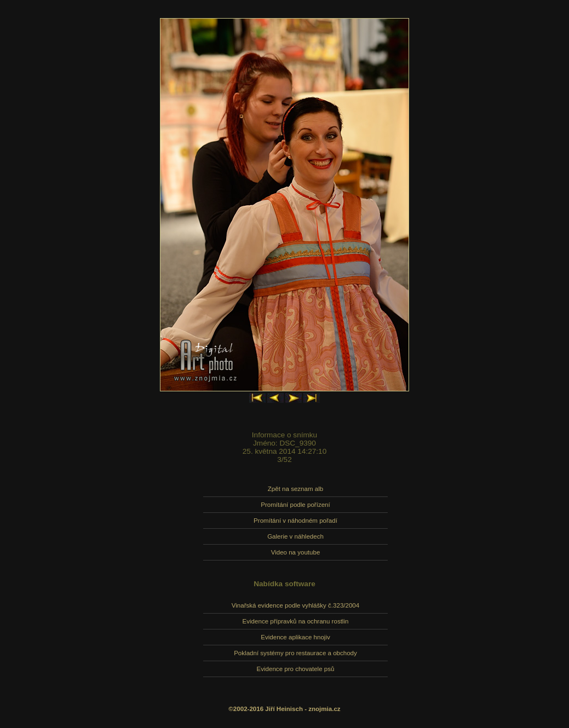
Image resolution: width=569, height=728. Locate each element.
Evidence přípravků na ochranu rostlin (296, 621)
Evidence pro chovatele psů (296, 669)
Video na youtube (296, 552)
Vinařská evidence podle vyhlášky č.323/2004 (295, 605)
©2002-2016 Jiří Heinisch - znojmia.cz (284, 709)
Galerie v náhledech (295, 536)
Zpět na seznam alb (295, 489)
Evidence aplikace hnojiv (295, 637)
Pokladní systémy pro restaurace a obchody (295, 653)
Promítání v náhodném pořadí (295, 521)
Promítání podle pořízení (295, 505)
